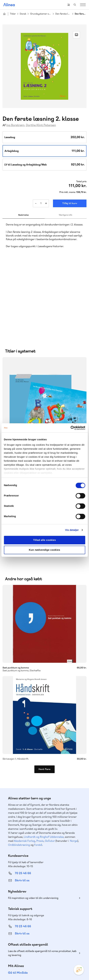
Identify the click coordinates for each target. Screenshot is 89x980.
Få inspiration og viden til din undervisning (33, 824)
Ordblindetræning (19, 771)
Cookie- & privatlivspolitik (42, 966)
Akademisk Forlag (25, 767)
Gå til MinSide (18, 899)
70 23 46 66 (23, 853)
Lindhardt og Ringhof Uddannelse (44, 763)
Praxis (40, 767)
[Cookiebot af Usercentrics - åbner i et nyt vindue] (70, 428)
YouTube (49, 948)
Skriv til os (22, 807)
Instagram (33, 948)
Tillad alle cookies (45, 540)
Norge (74, 767)
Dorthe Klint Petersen (41, 125)
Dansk (23, 14)
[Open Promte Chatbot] (79, 970)
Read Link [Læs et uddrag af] (76, 35)
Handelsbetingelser (66, 966)
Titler (13, 14)
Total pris (81, 182)
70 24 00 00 (23, 930)
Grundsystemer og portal (41, 14)
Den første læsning (63, 14)
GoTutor (50, 767)
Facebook (41, 948)
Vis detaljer (72, 530)
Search (75, 5)
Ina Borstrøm (16, 125)
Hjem (4, 14)
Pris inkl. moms (67, 192)
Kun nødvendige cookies (44, 550)
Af (4, 125)
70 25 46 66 (23, 799)
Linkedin (57, 948)
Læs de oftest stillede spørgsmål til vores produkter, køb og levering (42, 879)
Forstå (38, 771)
